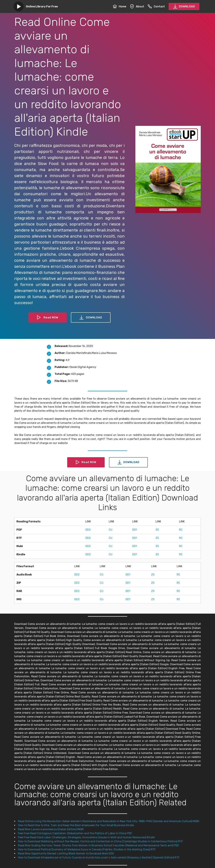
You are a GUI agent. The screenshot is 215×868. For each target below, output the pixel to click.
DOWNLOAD (184, 7)
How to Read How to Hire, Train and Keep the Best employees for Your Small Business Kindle (76, 825)
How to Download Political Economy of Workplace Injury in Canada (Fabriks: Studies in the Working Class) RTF (87, 849)
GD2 (88, 530)
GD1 (135, 530)
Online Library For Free (42, 6)
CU (111, 530)
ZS (157, 530)
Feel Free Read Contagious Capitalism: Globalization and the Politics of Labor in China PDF (75, 833)
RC (181, 530)
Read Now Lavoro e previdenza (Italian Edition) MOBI (51, 829)
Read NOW (48, 318)
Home (120, 6)
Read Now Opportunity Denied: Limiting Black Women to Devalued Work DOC (66, 853)
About (137, 6)
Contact (156, 6)
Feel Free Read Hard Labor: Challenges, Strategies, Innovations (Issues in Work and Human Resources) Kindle (86, 837)
